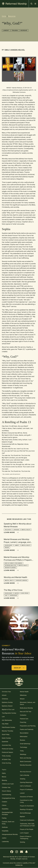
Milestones (23, 695)
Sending (22, 842)
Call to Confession (25, 786)
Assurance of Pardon (26, 797)
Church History (6, 791)
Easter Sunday (6, 738)
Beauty (4, 777)
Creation (4, 802)
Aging (4, 773)
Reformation (24, 736)
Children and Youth (8, 784)
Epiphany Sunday (7, 702)
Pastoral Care (24, 719)
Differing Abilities (10, 565)
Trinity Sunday (6, 756)
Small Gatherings (25, 744)
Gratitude (5, 827)
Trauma (15, 30)
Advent (4, 695)
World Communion (26, 761)
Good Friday (25, 593)
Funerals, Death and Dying (8, 823)
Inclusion (8, 530)
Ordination (23, 715)
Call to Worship (25, 775)
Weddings (23, 754)
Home (4, 16)
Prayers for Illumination (27, 806)
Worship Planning (10, 568)
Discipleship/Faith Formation (7, 813)
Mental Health (26, 530)
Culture (4, 805)
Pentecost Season (7, 752)
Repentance (14, 595)
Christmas (5, 699)
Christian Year (6, 787)
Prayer (7, 547)
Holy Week (5, 724)
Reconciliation (24, 733)
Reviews (22, 740)
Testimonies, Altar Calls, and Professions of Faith (27, 825)
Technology (24, 747)
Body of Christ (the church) (13, 563)
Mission (22, 699)
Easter (17, 593)
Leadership (5, 841)
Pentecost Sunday (8, 749)
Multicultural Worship (26, 708)
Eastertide (5, 742)
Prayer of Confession (26, 789)
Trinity (22, 751)
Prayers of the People (27, 829)
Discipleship (8, 545)
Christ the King (6, 763)
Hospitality (5, 831)
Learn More (11, 532)
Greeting (23, 779)
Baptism (22, 816)
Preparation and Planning (28, 726)
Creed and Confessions (27, 820)
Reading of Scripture (26, 809)
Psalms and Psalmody (27, 729)
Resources (12, 16)
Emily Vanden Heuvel (15, 50)
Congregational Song (8, 798)
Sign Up (19, 668)
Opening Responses (26, 782)
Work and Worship (26, 758)
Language (16, 530)
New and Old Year (26, 712)
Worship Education (26, 765)
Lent (6, 595)
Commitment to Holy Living (26, 801)
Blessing (4, 780)
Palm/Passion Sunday (9, 727)
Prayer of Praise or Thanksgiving (26, 837)
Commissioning (6, 795)
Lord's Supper (24, 833)
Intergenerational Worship (10, 834)
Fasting (4, 818)
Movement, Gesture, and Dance (28, 703)
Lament (6, 30)
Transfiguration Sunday (9, 713)
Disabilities (5, 809)
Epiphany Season (7, 706)
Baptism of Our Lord (8, 709)
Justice (4, 838)
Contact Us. (19, 865)
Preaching (23, 722)
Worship (24, 30)
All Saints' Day (6, 759)
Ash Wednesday (7, 720)
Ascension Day (6, 745)
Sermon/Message (25, 813)
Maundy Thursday (8, 731)
